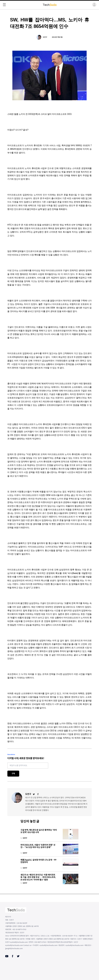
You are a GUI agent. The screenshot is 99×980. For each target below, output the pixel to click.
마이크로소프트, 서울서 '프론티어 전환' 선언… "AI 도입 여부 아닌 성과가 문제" (38, 846)
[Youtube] (7, 956)
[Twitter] (34, 794)
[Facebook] (38, 794)
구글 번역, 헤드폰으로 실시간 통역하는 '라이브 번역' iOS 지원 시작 (39, 831)
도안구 (45, 37)
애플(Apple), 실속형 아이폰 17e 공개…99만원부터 (38, 861)
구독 (13, 774)
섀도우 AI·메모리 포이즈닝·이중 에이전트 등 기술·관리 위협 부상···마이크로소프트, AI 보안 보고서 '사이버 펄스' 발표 (38, 877)
